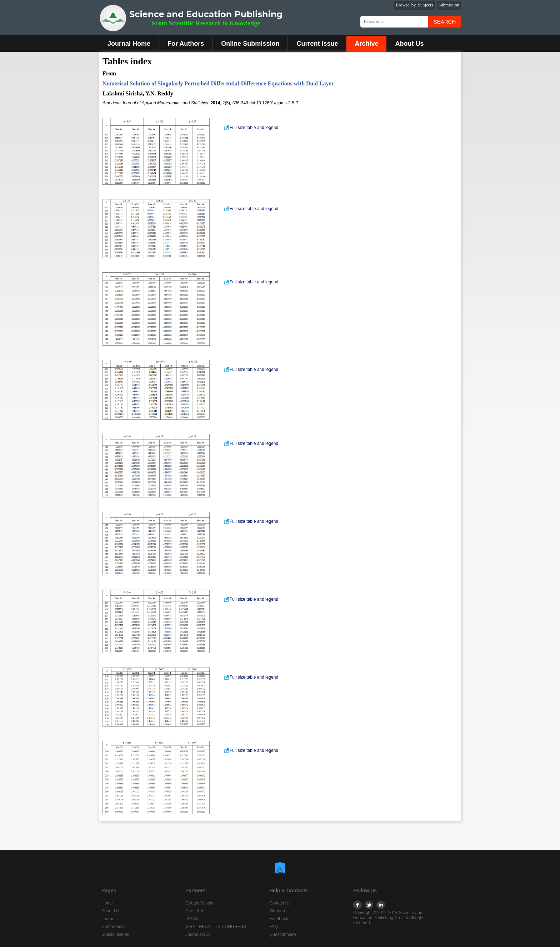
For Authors (186, 44)
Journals (109, 919)
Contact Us (280, 903)
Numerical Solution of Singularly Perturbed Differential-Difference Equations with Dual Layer (218, 83)
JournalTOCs (198, 934)
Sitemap (277, 911)
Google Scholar (200, 903)
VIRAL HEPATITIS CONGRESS (216, 927)
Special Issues (115, 934)
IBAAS (192, 919)
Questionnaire (283, 934)
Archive (366, 44)
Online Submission (250, 44)
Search (445, 22)
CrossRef (194, 911)
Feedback (279, 919)
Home (107, 903)
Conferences (114, 927)
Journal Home (129, 44)
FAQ (274, 927)
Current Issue (317, 44)
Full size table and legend (251, 128)
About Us (409, 44)
